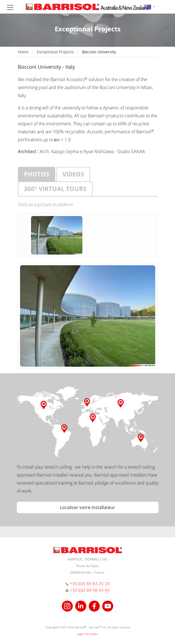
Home (23, 52)
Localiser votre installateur (88, 507)
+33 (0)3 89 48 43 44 (90, 590)
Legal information (88, 634)
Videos (73, 174)
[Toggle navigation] (10, 7)
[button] (149, 7)
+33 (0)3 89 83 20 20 (90, 584)
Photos (37, 174)
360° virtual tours (55, 189)
